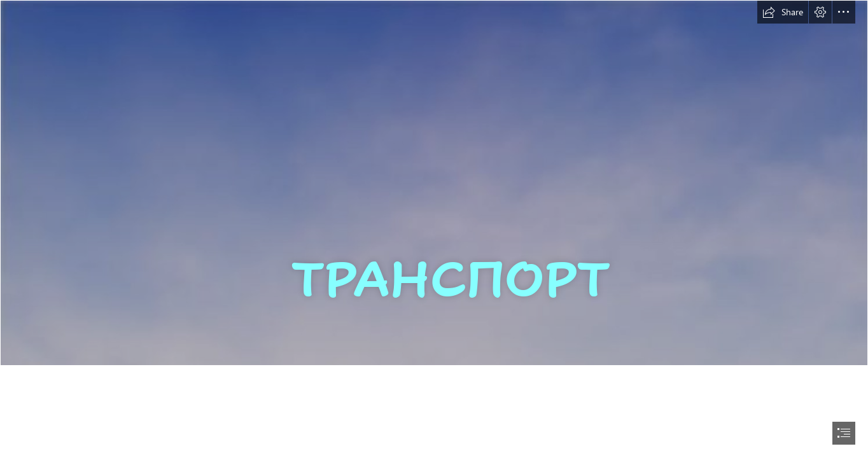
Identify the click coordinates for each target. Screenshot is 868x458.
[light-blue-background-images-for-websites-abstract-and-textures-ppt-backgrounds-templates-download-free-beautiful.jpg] (434, 183)
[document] (434, 229)
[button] (783, 12)
